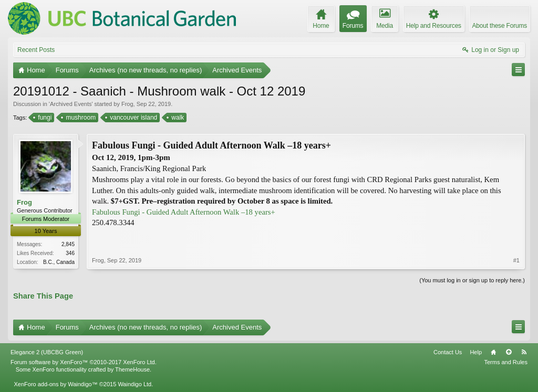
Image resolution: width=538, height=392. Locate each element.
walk (177, 118)
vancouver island (133, 118)
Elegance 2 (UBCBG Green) (47, 352)
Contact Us (448, 352)
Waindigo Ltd (134, 384)
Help (476, 352)
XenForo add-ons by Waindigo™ (55, 384)
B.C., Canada (59, 262)
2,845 (68, 244)
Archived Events (71, 104)
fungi (44, 118)
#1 (516, 260)
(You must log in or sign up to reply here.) (472, 280)
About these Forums (500, 26)
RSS (524, 352)
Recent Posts (36, 50)
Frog (127, 104)
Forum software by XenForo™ (84, 362)
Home (493, 352)
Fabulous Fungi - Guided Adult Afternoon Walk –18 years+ (184, 212)
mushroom (80, 118)
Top (509, 352)
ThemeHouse (132, 369)
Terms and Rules (506, 362)
